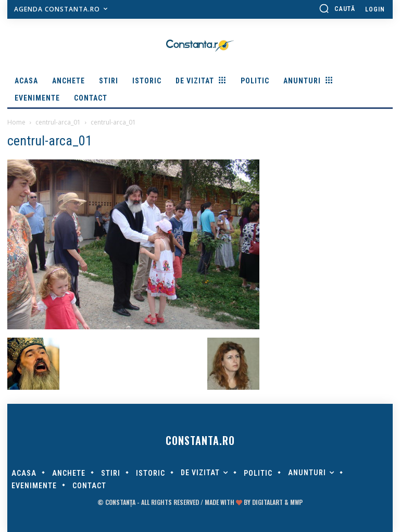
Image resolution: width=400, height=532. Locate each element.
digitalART (267, 502)
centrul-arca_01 (58, 122)
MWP (296, 502)
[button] (337, 8)
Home (16, 122)
